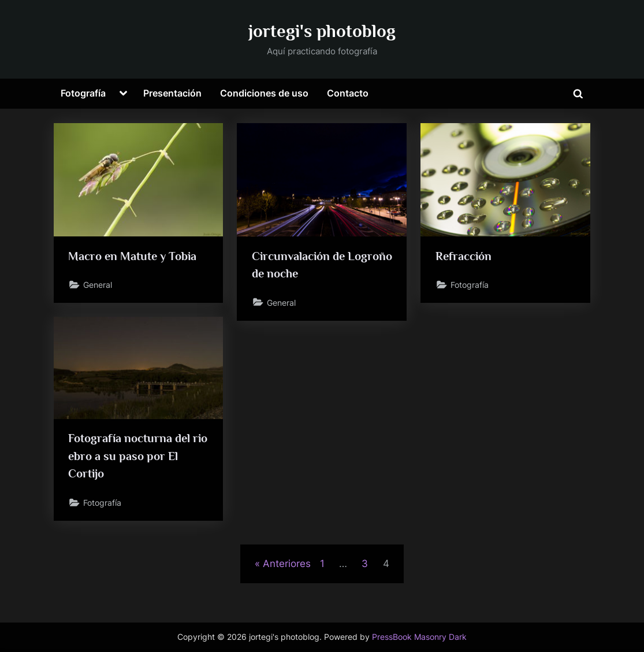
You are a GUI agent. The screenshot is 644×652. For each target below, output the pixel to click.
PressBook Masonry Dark (419, 637)
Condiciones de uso (264, 93)
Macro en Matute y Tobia (132, 256)
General (98, 285)
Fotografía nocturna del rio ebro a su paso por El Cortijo (138, 456)
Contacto (348, 93)
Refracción (464, 256)
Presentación (172, 93)
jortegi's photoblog (322, 31)
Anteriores (287, 564)
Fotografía (83, 93)
